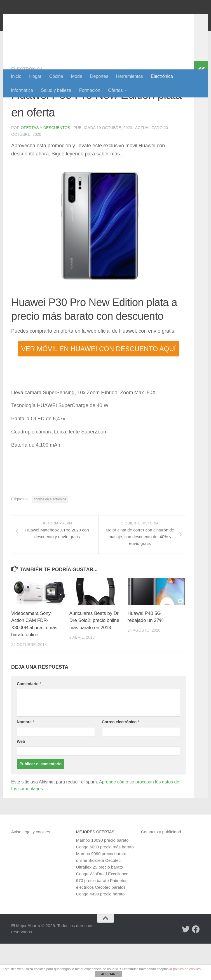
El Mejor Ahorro (54, 19)
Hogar (35, 76)
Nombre (25, 758)
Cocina (56, 76)
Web (21, 778)
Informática (22, 90)
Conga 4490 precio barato (100, 930)
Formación (90, 90)
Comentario (29, 720)
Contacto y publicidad (161, 868)
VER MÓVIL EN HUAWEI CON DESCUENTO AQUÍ (99, 385)
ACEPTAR (108, 974)
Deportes (99, 76)
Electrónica (162, 76)
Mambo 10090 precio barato (102, 877)
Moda (77, 76)
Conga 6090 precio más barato (105, 883)
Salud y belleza (56, 90)
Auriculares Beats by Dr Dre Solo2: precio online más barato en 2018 (95, 657)
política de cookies (187, 969)
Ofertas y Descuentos (46, 164)
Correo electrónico (121, 758)
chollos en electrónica (50, 536)
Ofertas (115, 90)
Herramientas (130, 76)
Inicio (16, 76)
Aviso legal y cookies (31, 868)
